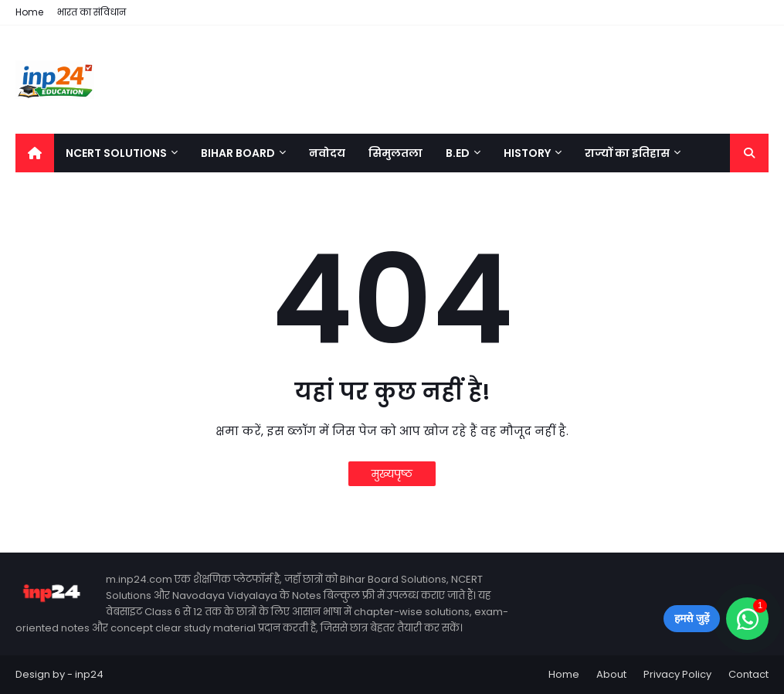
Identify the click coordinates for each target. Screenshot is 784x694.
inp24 (89, 674)
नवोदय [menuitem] (327, 153)
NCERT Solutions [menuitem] (116, 153)
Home (29, 12)
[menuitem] (35, 153)
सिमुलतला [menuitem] (395, 153)
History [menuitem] (527, 153)
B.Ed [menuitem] (458, 153)
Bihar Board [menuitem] (238, 153)
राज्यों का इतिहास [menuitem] (627, 153)
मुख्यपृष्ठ (392, 474)
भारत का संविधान (92, 12)
